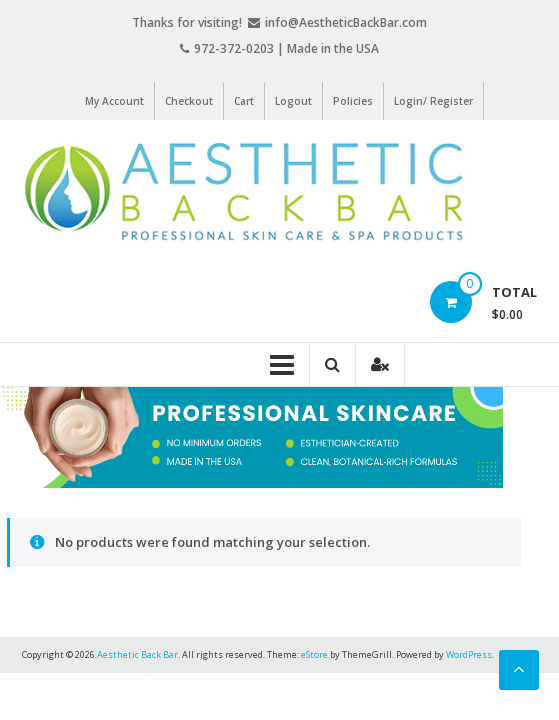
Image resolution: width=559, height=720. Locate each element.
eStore (314, 654)
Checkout (189, 101)
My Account (114, 101)
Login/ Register (433, 101)
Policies (353, 101)
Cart (244, 101)
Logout (293, 101)
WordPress (469, 654)
